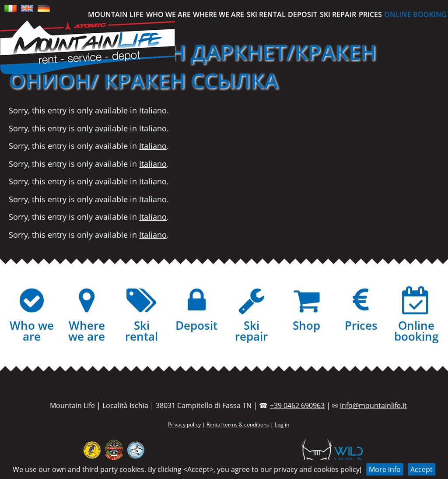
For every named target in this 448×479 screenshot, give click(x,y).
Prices (370, 14)
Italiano (153, 110)
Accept (422, 469)
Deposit (303, 14)
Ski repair (338, 14)
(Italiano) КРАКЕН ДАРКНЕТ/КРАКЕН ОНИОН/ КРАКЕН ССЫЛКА (192, 66)
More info (385, 469)
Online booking (415, 14)
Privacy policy (184, 424)
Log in (282, 424)
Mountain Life (116, 14)
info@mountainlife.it (373, 405)
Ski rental (266, 14)
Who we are (168, 14)
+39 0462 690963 (297, 405)
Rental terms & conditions (238, 424)
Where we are (219, 14)
